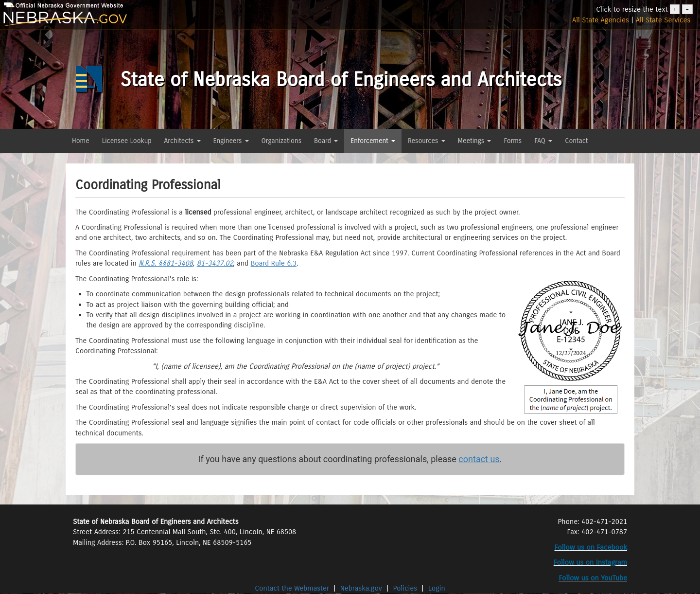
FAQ (543, 141)
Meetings (475, 141)
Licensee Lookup (127, 141)
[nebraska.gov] (117, 19)
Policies (405, 588)
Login (437, 588)
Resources (427, 141)
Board (326, 141)
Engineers (231, 141)
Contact (576, 141)
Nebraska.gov (361, 588)
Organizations (282, 141)
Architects (183, 141)
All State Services (663, 20)
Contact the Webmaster (293, 588)
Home (81, 141)
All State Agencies (601, 20)
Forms (513, 141)
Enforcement (373, 141)
